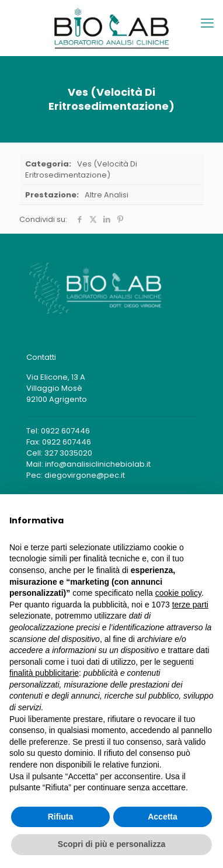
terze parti (190, 605)
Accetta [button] (163, 817)
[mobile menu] (207, 23)
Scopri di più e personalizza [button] (111, 844)
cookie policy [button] (178, 593)
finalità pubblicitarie (44, 673)
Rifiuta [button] (61, 817)
